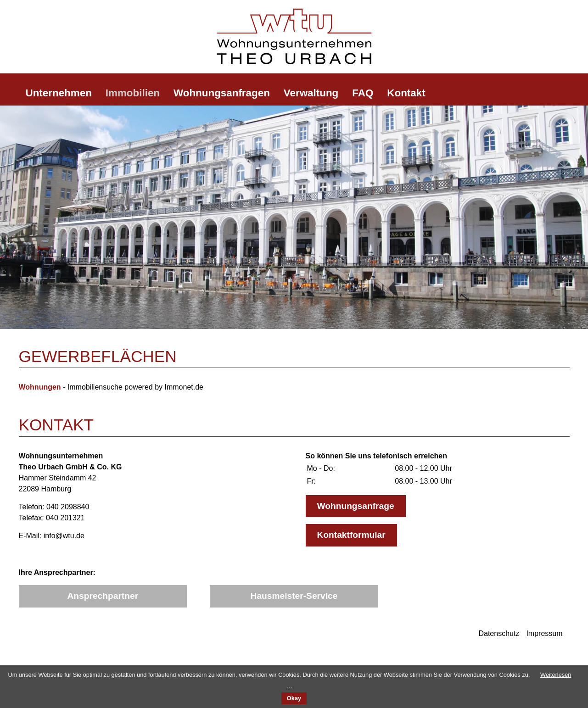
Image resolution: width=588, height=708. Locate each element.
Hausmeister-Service (294, 596)
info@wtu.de (64, 536)
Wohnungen (40, 387)
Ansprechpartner (103, 596)
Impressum (544, 633)
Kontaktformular (351, 535)
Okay (294, 698)
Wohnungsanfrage (356, 506)
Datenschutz (499, 633)
